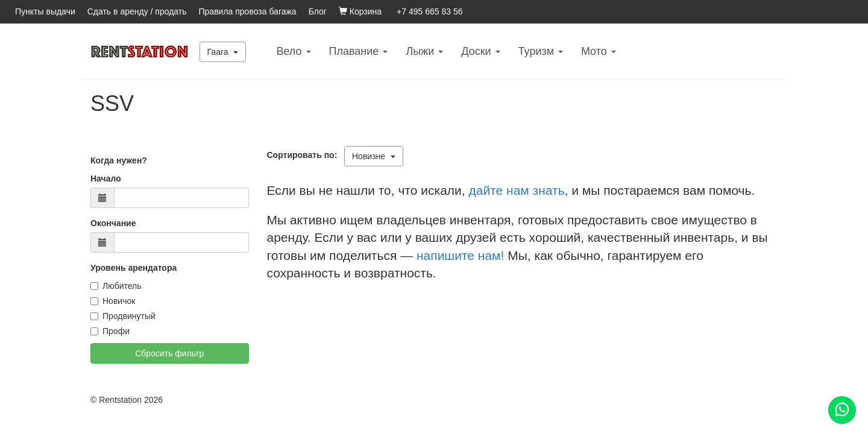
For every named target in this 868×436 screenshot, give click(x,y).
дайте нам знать (517, 190)
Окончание (113, 223)
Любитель (116, 286)
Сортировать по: (305, 155)
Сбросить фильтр (169, 353)
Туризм (541, 51)
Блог (318, 11)
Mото (599, 51)
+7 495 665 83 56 (429, 11)
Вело (293, 51)
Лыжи (424, 51)
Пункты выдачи (45, 11)
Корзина (360, 11)
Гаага (223, 52)
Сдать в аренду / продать (137, 11)
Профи (110, 331)
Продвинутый (123, 316)
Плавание (359, 51)
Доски (480, 51)
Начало (106, 179)
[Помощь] (842, 410)
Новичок (113, 301)
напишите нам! (460, 255)
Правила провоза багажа (248, 11)
